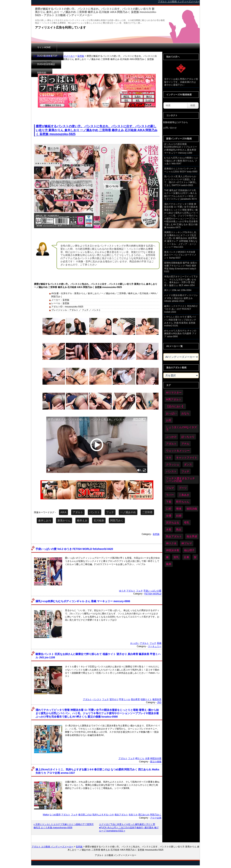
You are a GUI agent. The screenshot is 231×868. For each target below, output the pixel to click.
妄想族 (81, 56)
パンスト (95, 512)
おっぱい (135, 643)
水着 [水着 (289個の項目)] (169, 529)
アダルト (78, 512)
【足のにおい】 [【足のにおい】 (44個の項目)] (175, 406)
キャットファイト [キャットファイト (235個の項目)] (187, 458)
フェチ (110, 512)
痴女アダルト (121, 815)
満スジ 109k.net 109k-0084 (178, 290)
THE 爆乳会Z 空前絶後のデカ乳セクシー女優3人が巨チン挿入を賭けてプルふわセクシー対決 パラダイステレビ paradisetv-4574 (181, 195)
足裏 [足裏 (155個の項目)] (186, 557)
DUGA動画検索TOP (73, 47)
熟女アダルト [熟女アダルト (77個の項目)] (174, 536)
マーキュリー (155, 646)
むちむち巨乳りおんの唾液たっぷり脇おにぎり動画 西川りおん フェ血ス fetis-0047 (181, 161)
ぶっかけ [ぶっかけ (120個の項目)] (171, 437)
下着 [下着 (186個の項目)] (169, 502)
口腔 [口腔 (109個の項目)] (169, 509)
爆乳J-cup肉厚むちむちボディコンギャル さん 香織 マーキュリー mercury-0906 (83, 601)
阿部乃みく (117, 520)
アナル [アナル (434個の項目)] (185, 444)
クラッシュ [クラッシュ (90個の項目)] (173, 464)
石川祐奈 (99, 520)
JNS (159, 702)
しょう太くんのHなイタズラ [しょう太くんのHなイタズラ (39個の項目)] (181, 428)
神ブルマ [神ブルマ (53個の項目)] (187, 543)
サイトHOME (44, 47)
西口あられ (144, 815)
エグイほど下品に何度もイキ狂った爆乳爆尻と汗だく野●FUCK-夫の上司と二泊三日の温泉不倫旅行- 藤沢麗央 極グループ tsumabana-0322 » (129, 828)
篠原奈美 (157, 699)
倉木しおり (45, 520)
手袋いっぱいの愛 (152, 591)
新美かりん (64, 520)
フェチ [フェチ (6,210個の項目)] (185, 471)
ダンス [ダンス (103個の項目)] (188, 464)
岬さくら (140, 758)
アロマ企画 (156, 818)
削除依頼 (130, 47)
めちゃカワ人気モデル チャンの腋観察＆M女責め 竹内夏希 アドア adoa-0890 (180, 334)
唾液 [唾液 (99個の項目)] (179, 509)
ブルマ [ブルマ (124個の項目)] (170, 488)
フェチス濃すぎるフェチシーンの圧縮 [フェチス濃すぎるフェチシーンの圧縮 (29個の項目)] (180, 480)
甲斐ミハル (125, 699)
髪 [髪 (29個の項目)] (195, 557)
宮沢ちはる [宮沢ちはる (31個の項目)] (173, 523)
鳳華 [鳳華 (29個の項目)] (169, 564)
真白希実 (135, 699)
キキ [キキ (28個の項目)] (169, 458)
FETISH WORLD (153, 594)
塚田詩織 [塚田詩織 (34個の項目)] (192, 509)
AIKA (63, 512)
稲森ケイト (146, 699)
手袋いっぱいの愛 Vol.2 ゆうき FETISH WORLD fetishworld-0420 (74, 549)
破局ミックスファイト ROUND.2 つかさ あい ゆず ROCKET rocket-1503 (181, 309)
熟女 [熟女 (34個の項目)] (179, 529)
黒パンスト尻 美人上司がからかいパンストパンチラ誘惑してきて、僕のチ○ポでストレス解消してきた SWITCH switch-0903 (181, 181)
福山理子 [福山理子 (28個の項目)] (189, 550)
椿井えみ (82, 520)
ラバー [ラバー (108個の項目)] (170, 495)
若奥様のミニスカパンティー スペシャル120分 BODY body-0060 (181, 170)
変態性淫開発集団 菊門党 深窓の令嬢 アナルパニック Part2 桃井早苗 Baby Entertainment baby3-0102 (181, 267)
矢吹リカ (133, 815)
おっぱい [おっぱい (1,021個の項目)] (171, 413)
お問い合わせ (170, 128)
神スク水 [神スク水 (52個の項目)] (171, 543)
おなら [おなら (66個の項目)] (185, 413)
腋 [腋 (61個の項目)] (167, 557)
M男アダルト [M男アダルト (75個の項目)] (174, 399)
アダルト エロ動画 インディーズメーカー (54, 56)
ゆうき (122, 591)
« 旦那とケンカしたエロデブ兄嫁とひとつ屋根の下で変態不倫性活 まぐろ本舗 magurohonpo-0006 (64, 826)
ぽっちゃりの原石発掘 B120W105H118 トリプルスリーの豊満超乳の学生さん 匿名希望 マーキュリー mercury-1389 (181, 148)
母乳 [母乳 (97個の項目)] (187, 523)
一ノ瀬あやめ (128, 512)
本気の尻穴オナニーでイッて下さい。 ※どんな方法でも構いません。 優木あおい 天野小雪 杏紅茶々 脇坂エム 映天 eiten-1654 (181, 281)
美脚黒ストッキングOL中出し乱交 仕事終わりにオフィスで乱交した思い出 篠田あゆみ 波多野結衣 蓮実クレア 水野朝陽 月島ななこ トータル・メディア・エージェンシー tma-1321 (181, 240)
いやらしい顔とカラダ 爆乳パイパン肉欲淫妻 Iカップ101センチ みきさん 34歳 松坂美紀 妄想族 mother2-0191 (180, 321)
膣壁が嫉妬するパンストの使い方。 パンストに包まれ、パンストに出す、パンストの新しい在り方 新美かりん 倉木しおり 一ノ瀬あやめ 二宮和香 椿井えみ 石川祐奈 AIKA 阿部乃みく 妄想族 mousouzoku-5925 (97, 130)
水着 (147, 758)
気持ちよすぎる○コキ (103, 815)
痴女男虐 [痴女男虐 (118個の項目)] (192, 536)
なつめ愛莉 (55, 815)
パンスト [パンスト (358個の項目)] (171, 471)
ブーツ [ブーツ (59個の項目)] (183, 488)
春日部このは (85, 815)
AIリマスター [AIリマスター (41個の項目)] (174, 393)
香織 (159, 643)
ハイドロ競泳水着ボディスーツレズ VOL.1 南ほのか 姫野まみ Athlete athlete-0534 (181, 298)
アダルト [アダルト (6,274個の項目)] (171, 444)
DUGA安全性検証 (104, 47)
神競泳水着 (156, 758)
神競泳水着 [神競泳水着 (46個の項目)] (173, 550)
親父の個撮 (156, 762)
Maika (46, 815)
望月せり (114, 699)
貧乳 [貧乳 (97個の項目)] (176, 557)
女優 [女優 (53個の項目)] (169, 516)
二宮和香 (147, 512)
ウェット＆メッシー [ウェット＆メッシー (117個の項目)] (178, 451)
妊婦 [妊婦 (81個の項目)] (179, 516)
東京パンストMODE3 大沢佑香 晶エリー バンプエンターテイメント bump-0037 (180, 255)
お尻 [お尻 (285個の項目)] (169, 420)
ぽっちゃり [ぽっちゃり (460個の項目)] (188, 437)
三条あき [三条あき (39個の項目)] (184, 495)
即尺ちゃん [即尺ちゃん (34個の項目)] (183, 502)
